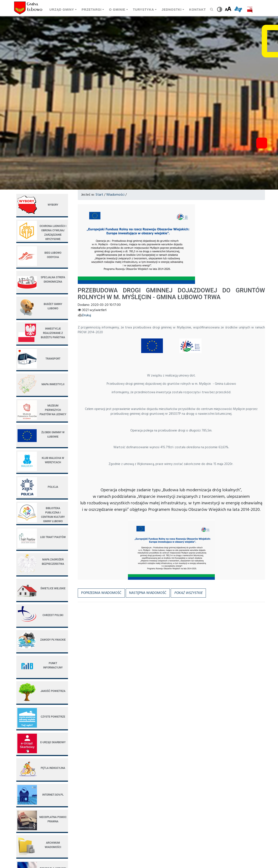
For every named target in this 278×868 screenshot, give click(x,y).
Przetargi (92, 10)
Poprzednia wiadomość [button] (101, 593)
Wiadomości (115, 195)
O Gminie (117, 10)
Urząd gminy (62, 10)
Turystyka (143, 10)
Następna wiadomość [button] (148, 593)
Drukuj (84, 315)
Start (99, 195)
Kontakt (198, 10)
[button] (188, 593)
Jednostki (172, 10)
